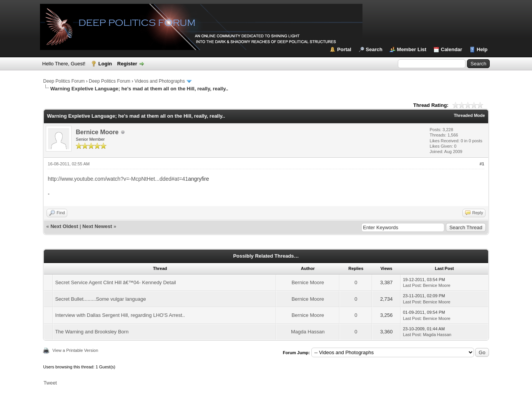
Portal (344, 49)
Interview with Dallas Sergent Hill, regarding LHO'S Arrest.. (120, 315)
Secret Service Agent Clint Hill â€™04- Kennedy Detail (115, 282)
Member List (412, 49)
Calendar (452, 49)
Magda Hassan (308, 332)
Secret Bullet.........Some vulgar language (100, 299)
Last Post (412, 285)
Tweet (50, 383)
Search (374, 49)
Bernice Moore (97, 132)
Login (105, 64)
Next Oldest (64, 226)
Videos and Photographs (160, 81)
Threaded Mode (469, 115)
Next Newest (97, 226)
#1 (482, 164)
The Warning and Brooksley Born (92, 332)
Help (482, 49)
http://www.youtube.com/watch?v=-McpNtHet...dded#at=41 (118, 179)
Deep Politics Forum (64, 81)
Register (127, 64)
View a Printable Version (75, 350)
